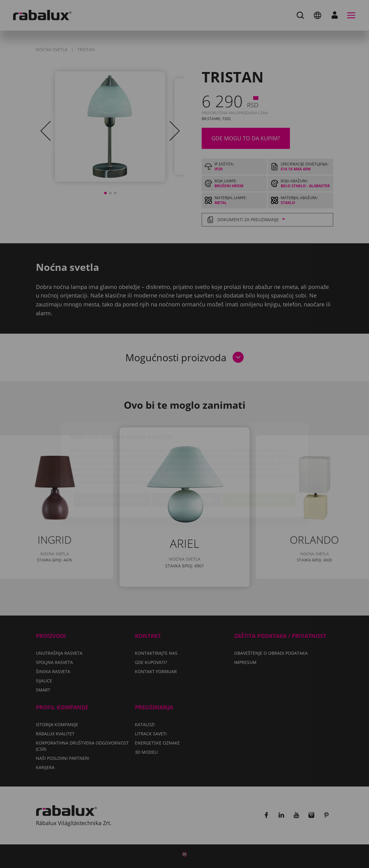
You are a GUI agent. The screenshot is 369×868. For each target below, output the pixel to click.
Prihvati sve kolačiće (259, 464)
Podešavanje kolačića (112, 464)
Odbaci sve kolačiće (186, 464)
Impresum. (151, 447)
